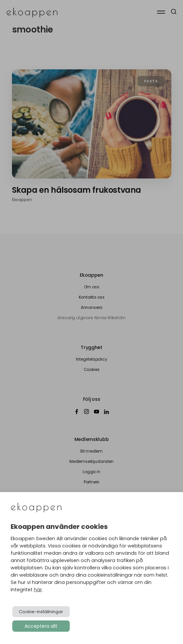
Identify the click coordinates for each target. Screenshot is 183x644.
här (38, 590)
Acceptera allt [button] (41, 626)
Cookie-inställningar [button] (41, 612)
